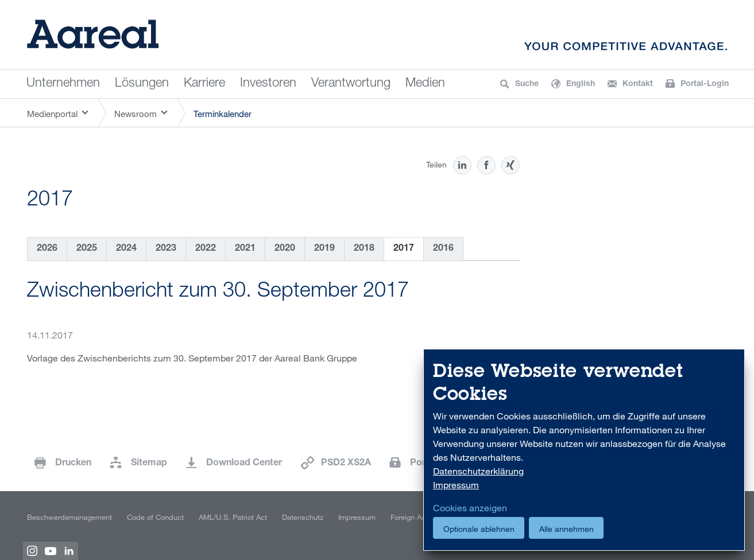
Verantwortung (351, 84)
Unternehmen (63, 84)
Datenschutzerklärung (478, 471)
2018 (364, 249)
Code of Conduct (155, 517)
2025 (87, 249)
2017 (404, 249)
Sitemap (149, 464)
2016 (443, 249)
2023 (166, 249)
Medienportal (52, 114)
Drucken (73, 464)
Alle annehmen (567, 529)
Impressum (357, 517)
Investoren (268, 84)
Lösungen (142, 84)
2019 (324, 249)
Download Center (244, 464)
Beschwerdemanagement (69, 517)
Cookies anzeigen (470, 508)
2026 (47, 249)
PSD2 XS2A (346, 464)
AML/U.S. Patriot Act (233, 517)
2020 (285, 249)
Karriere (204, 84)
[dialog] (584, 450)
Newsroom (136, 114)
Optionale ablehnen (479, 529)
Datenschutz (303, 517)
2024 (126, 249)
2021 (245, 249)
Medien (425, 84)
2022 (206, 249)
